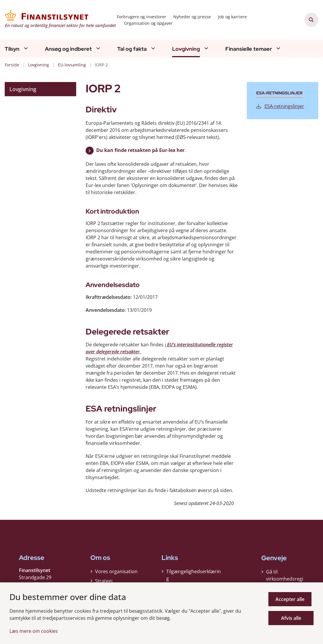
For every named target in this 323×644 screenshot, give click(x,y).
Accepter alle (292, 599)
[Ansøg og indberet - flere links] (97, 48)
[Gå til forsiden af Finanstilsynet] (58, 20)
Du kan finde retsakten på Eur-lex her (140, 150)
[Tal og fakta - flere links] (152, 48)
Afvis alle (292, 618)
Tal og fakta (132, 49)
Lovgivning (186, 49)
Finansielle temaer (249, 49)
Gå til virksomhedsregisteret (285, 579)
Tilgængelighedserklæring (194, 576)
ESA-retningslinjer (280, 106)
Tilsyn (12, 49)
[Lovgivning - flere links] (205, 48)
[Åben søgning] (311, 20)
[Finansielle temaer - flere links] (278, 48)
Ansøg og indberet (68, 49)
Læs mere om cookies (34, 631)
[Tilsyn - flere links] (25, 48)
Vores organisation (116, 573)
